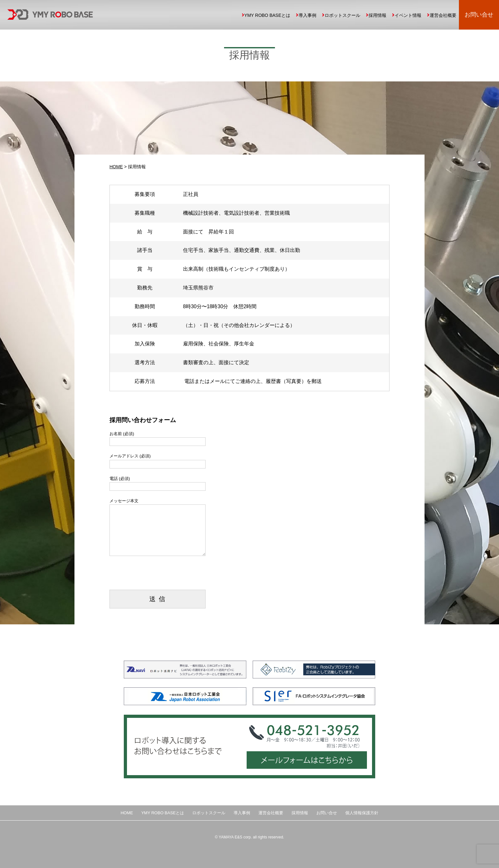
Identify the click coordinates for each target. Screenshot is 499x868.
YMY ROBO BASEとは (267, 15)
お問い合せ (479, 15)
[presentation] (158, 577)
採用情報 (377, 15)
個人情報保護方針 (362, 813)
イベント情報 (408, 15)
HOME (116, 167)
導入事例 (307, 15)
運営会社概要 (443, 15)
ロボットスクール (342, 15)
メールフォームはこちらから (305, 761)
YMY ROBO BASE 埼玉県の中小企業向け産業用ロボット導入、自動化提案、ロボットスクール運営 (50, 14)
